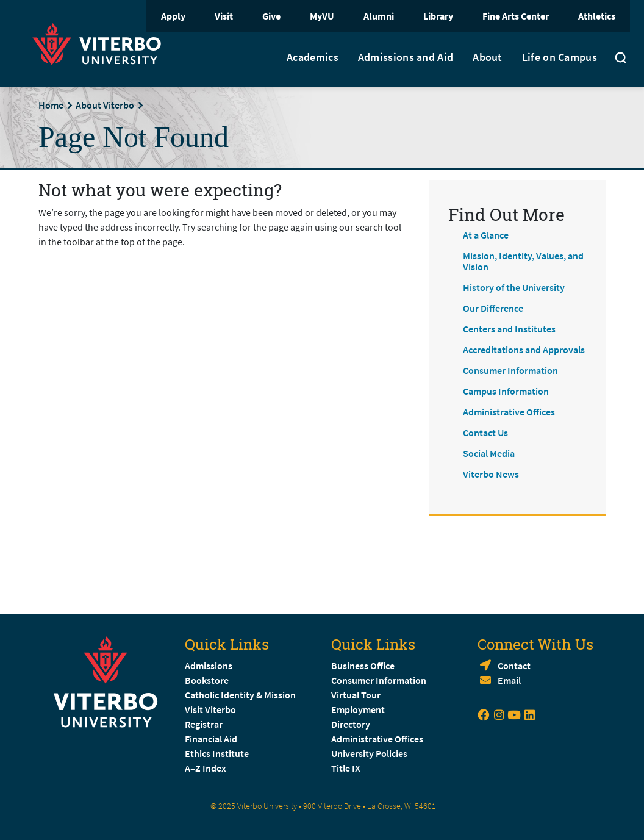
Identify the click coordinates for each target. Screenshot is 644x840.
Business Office (363, 666)
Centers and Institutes (509, 329)
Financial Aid (211, 739)
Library (438, 16)
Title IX (346, 768)
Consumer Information (510, 370)
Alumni (379, 16)
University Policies (369, 753)
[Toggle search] (621, 59)
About (488, 57)
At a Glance (486, 235)
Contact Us (485, 433)
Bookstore (207, 680)
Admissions (209, 666)
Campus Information (506, 391)
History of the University (514, 287)
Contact (514, 666)
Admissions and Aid (406, 57)
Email (509, 680)
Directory (352, 724)
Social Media (489, 453)
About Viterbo (105, 105)
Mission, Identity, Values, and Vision (523, 261)
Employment (358, 709)
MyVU (322, 16)
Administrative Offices (509, 412)
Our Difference (493, 308)
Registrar (204, 724)
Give (271, 16)
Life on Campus (560, 57)
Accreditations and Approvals (524, 350)
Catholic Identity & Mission (240, 695)
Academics (313, 57)
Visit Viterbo (210, 709)
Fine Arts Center (516, 16)
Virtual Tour (356, 695)
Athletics (597, 16)
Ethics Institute (217, 753)
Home (51, 105)
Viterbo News (491, 474)
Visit (224, 16)
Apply (173, 16)
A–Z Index (206, 768)
